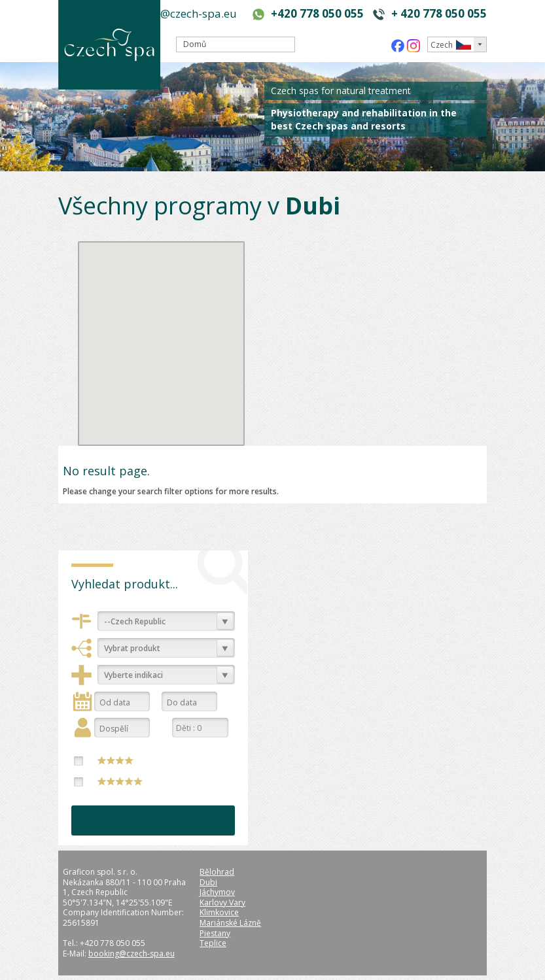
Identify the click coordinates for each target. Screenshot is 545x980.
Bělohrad (217, 872)
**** (116, 760)
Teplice (213, 943)
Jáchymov (217, 892)
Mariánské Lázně (230, 923)
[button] (181, 364)
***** (120, 781)
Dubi (208, 882)
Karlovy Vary (222, 903)
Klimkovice (219, 912)
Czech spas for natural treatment (341, 91)
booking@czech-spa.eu (177, 13)
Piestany (215, 933)
